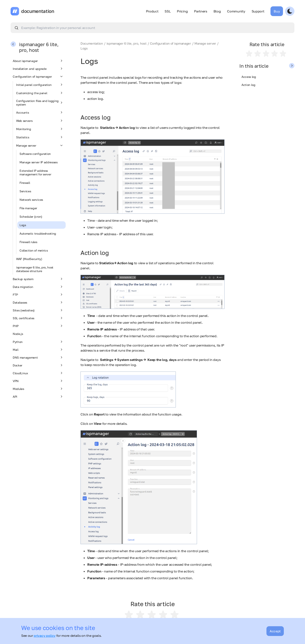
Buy (277, 11)
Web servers (40, 121)
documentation (38, 11)
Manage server (40, 145)
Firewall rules (28, 242)
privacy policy (45, 636)
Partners (200, 11)
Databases (38, 302)
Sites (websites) (38, 310)
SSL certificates (38, 318)
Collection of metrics (34, 250)
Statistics (40, 137)
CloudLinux (38, 373)
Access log (249, 77)
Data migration (38, 287)
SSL (168, 11)
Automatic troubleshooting (38, 233)
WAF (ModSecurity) (29, 259)
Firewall (25, 183)
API (38, 396)
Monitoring (40, 129)
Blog (217, 11)
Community (236, 11)
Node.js (18, 334)
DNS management (38, 357)
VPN (38, 381)
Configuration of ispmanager (38, 76)
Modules (38, 389)
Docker (38, 365)
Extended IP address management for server (35, 172)
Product (152, 11)
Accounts (40, 112)
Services (25, 191)
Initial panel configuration (40, 85)
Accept (275, 631)
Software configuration (35, 154)
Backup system (38, 279)
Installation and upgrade (38, 69)
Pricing (182, 11)
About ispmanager (38, 61)
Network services (31, 200)
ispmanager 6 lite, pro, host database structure (35, 269)
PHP (38, 326)
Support (258, 11)
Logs (23, 225)
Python (38, 342)
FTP (38, 294)
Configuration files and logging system (40, 103)
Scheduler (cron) (31, 217)
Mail (38, 350)
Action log (248, 85)
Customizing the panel (40, 93)
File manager (28, 208)
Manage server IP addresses (39, 162)
